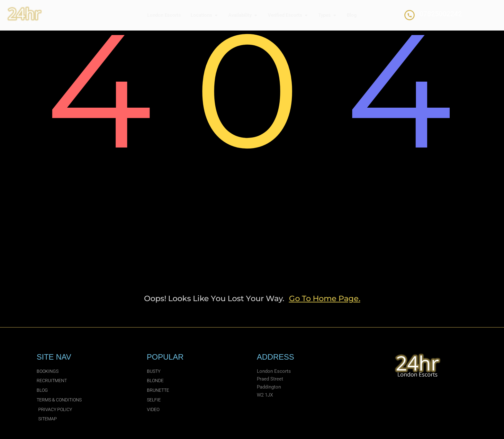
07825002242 (441, 14)
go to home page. (325, 298)
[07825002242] (410, 15)
